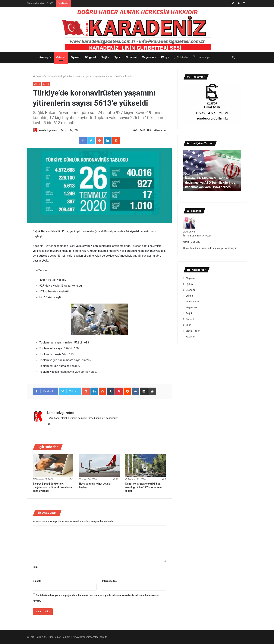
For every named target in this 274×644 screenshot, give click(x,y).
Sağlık (105, 57)
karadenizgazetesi (49, 130)
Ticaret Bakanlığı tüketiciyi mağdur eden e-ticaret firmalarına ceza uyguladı (53, 487)
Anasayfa (45, 57)
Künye (165, 57)
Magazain (148, 57)
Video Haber (193, 331)
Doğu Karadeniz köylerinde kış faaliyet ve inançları (210, 248)
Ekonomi (131, 57)
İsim (35, 567)
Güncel (61, 57)
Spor (117, 57)
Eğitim (189, 284)
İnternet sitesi (110, 581)
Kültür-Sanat (193, 301)
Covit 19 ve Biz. (192, 242)
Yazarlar (190, 337)
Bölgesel (90, 57)
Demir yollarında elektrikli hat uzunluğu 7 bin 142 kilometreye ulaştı (144, 487)
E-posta (37, 581)
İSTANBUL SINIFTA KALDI (197, 236)
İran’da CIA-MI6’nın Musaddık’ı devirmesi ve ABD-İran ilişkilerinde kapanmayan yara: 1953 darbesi (211, 183)
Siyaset (75, 57)
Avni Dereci (189, 232)
